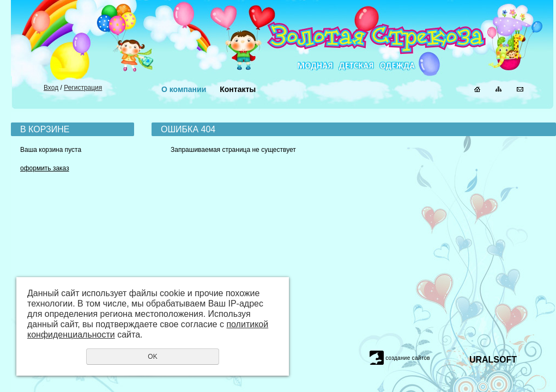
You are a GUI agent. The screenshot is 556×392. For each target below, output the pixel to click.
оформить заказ (45, 168)
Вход (51, 88)
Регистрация (83, 88)
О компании (184, 89)
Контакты (238, 89)
